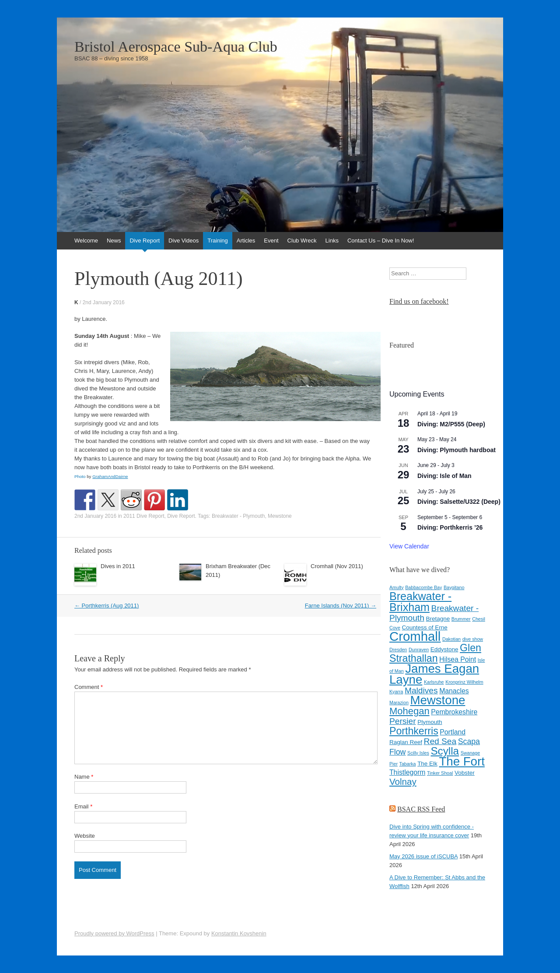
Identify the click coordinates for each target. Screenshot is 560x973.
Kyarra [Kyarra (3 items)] (396, 692)
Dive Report (145, 241)
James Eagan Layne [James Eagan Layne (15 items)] (434, 674)
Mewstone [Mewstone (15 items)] (437, 700)
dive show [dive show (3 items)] (473, 639)
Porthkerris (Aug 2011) (107, 606)
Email (83, 806)
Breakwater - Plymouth (238, 516)
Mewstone (280, 516)
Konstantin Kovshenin (239, 933)
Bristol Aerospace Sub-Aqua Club (176, 47)
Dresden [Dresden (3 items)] (398, 650)
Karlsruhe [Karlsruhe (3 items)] (434, 682)
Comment (89, 687)
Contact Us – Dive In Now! (381, 241)
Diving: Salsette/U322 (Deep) (459, 502)
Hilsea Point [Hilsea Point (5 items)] (458, 659)
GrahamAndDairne (110, 476)
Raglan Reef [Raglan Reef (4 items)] (406, 742)
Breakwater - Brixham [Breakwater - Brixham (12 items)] (420, 602)
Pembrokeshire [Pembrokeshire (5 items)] (454, 712)
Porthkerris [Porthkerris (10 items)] (414, 731)
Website (85, 836)
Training (217, 241)
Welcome (86, 241)
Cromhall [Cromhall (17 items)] (415, 636)
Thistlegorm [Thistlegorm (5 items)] (407, 772)
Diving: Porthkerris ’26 (450, 527)
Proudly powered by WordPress (114, 933)
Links (332, 241)
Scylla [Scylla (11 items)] (445, 751)
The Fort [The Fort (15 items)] (462, 761)
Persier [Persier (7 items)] (403, 721)
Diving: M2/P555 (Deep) (451, 424)
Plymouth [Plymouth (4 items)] (430, 722)
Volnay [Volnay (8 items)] (403, 782)
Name (84, 777)
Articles (246, 241)
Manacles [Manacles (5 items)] (454, 691)
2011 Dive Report (144, 516)
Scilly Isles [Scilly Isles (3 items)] (418, 753)
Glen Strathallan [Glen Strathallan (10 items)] (435, 653)
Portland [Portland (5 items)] (453, 732)
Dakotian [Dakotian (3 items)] (451, 639)
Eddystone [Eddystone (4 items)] (444, 649)
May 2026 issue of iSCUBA (423, 856)
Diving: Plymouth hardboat (457, 450)
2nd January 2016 (104, 302)
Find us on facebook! (419, 301)
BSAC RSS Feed (421, 809)
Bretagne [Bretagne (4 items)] (438, 619)
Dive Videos (184, 241)
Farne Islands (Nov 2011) (341, 606)
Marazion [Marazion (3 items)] (399, 703)
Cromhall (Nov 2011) (337, 566)
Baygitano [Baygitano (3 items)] (454, 587)
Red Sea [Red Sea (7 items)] (440, 741)
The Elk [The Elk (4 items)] (427, 764)
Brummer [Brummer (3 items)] (461, 619)
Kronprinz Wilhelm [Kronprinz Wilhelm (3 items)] (464, 682)
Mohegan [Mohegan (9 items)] (409, 711)
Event (271, 241)
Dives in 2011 (118, 566)
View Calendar (409, 546)
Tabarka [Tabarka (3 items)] (408, 764)
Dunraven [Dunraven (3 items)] (419, 650)
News (114, 241)
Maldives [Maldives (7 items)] (421, 690)
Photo (80, 476)
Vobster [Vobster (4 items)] (465, 773)
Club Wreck (302, 241)
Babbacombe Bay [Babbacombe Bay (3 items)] (423, 587)
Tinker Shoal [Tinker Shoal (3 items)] (440, 773)
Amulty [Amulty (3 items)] (397, 587)
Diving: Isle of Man (444, 476)
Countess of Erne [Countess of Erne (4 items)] (425, 627)
